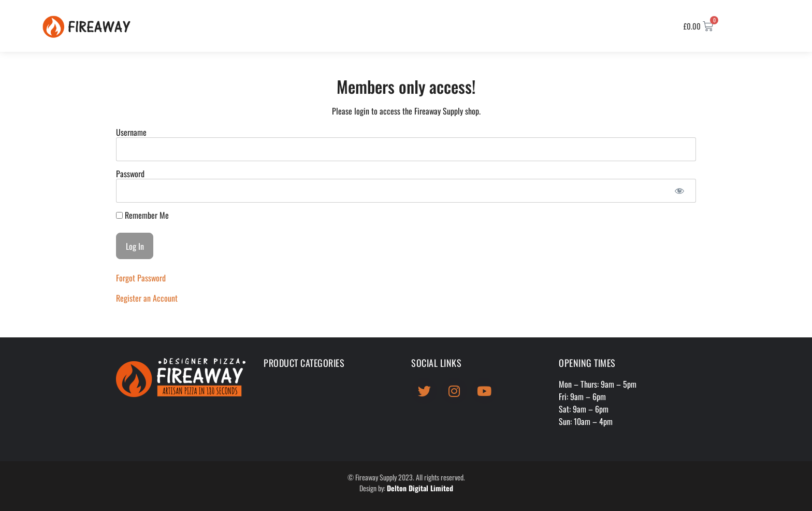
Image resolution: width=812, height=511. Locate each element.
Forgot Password (141, 278)
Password (130, 174)
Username (131, 132)
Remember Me (142, 215)
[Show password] (679, 191)
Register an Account (147, 298)
